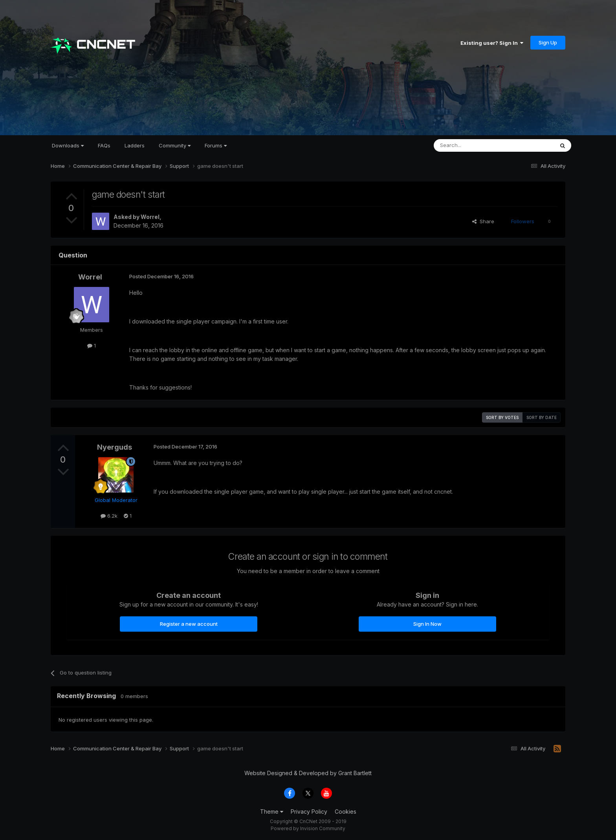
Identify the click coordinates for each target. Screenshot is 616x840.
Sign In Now (427, 624)
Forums (216, 145)
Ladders (135, 145)
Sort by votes (502, 417)
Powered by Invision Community (308, 828)
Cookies (346, 812)
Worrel (150, 217)
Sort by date (542, 417)
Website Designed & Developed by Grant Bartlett (308, 773)
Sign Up (548, 42)
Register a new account (189, 624)
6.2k (109, 516)
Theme (272, 812)
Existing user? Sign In (492, 43)
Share (483, 221)
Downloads (68, 145)
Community (175, 145)
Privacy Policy (309, 812)
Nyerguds (115, 447)
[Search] (474, 145)
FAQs (104, 145)
